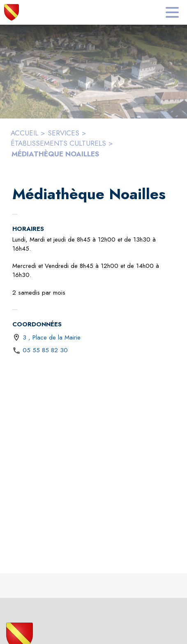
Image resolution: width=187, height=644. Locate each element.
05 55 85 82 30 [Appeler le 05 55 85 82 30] (45, 350)
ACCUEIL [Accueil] (24, 133)
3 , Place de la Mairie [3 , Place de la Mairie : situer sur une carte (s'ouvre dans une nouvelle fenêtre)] (52, 337)
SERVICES (63, 133)
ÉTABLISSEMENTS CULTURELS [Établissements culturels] (58, 143)
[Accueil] (12, 12)
